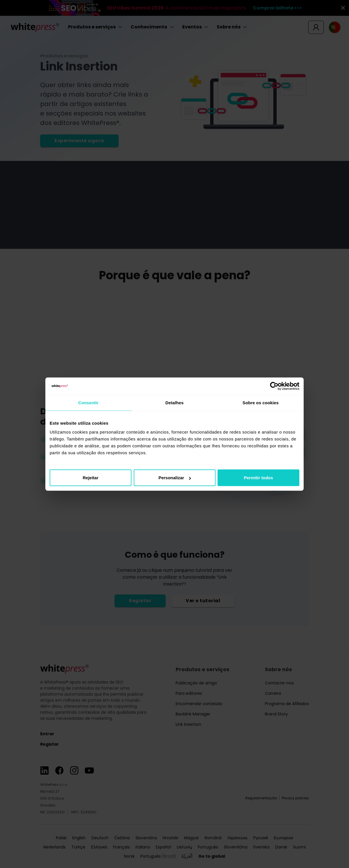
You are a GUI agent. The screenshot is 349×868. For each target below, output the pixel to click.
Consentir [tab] (89, 402)
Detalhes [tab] (174, 402)
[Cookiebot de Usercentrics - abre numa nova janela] (274, 386)
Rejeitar (91, 478)
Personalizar (175, 478)
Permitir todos (259, 478)
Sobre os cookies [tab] (261, 402)
